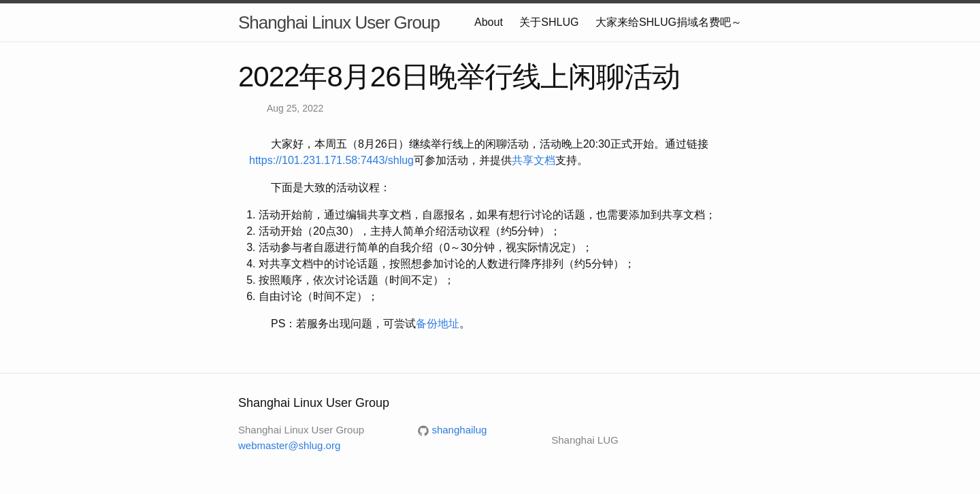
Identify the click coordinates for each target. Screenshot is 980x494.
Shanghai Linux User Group (339, 22)
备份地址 (438, 324)
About (489, 22)
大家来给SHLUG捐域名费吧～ (669, 22)
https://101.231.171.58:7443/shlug (331, 160)
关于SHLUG (549, 22)
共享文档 (534, 160)
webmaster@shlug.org (289, 445)
